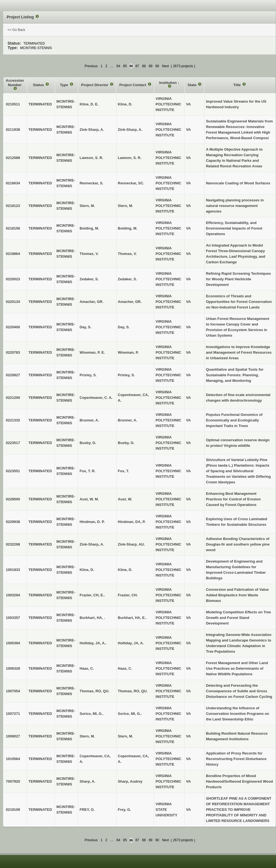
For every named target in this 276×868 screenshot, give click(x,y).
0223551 (13, 471)
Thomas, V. (127, 254)
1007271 (13, 714)
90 (157, 66)
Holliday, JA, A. (131, 643)
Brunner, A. (128, 420)
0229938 (13, 522)
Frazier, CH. (128, 595)
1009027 (13, 736)
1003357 (13, 618)
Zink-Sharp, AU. (131, 544)
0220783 (13, 352)
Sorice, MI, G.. (130, 714)
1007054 (13, 691)
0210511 (13, 104)
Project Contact (133, 85)
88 (144, 66)
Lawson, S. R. (130, 158)
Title (238, 85)
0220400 (13, 327)
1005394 (13, 643)
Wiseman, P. (128, 352)
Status (39, 85)
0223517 (13, 443)
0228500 (13, 499)
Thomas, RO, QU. (133, 691)
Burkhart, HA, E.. (132, 618)
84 (118, 66)
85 (125, 66)
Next (165, 66)
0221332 (13, 420)
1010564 (13, 759)
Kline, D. (125, 104)
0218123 (13, 206)
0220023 (13, 279)
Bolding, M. (128, 228)
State (193, 85)
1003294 (13, 595)
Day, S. (124, 327)
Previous (91, 66)
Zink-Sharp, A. (130, 130)
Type (65, 85)
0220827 (13, 375)
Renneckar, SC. (131, 183)
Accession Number (15, 83)
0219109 (13, 810)
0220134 (13, 302)
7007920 (13, 781)
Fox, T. (124, 471)
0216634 (13, 183)
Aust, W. (125, 499)
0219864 (13, 254)
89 (150, 66)
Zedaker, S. (128, 279)
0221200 (13, 398)
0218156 (13, 228)
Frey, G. (124, 810)
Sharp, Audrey (130, 781)
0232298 (13, 544)
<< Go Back (16, 30)
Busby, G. (126, 443)
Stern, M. (126, 206)
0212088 (13, 158)
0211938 (13, 130)
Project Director (95, 85)
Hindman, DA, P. (132, 522)
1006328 (13, 668)
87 (137, 66)
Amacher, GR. (130, 302)
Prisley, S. (126, 375)
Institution (168, 83)
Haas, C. (125, 668)
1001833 (13, 570)
